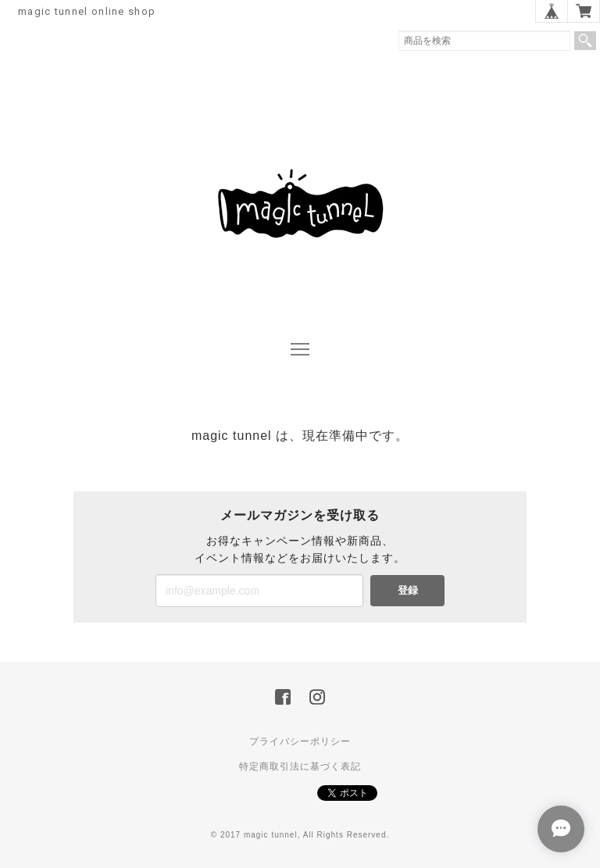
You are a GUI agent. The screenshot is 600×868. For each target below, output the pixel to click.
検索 (585, 41)
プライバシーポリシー (300, 741)
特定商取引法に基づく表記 (300, 766)
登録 (408, 590)
